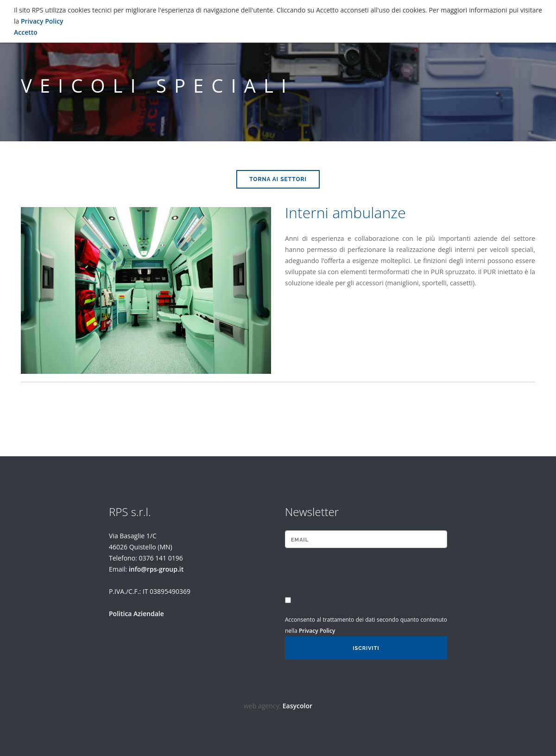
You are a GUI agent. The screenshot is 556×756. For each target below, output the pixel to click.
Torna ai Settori (278, 179)
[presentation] (339, 573)
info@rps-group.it (156, 569)
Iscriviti (366, 648)
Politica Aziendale (136, 614)
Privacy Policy (317, 631)
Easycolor (297, 706)
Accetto (26, 32)
